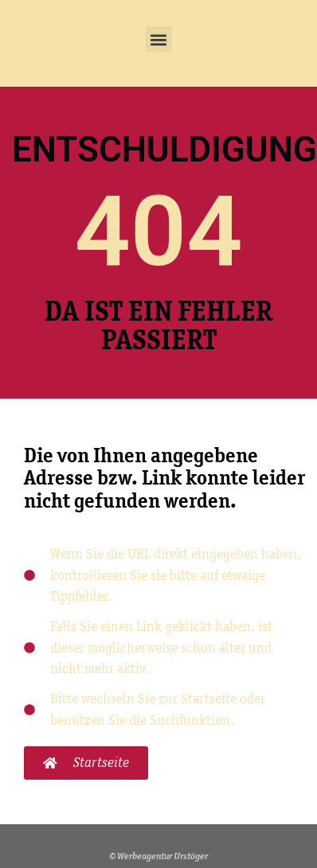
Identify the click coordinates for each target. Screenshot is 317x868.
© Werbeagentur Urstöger (158, 856)
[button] (159, 39)
